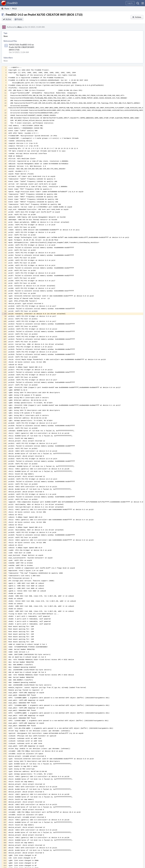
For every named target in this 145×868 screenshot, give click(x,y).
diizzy (20, 27)
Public (20, 19)
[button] (143, 3)
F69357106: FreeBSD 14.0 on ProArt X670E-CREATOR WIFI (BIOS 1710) (22, 47)
